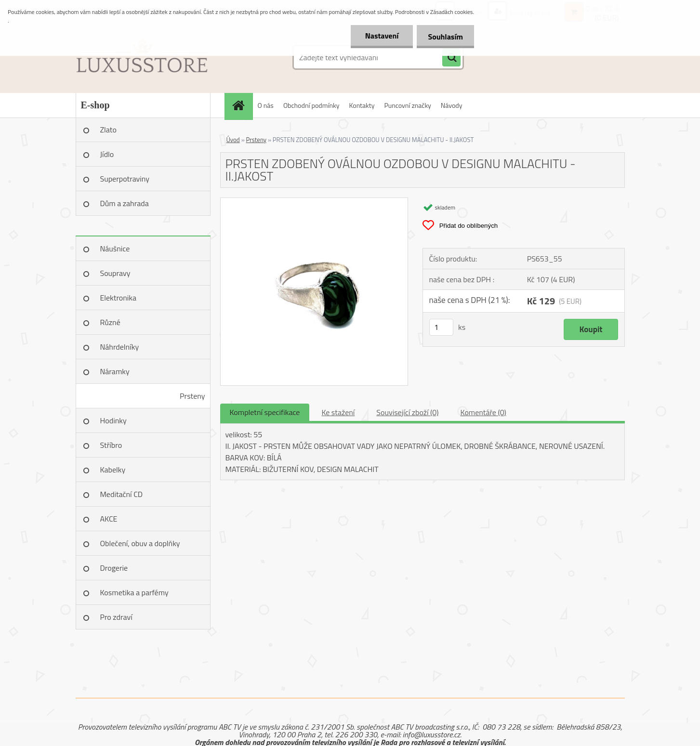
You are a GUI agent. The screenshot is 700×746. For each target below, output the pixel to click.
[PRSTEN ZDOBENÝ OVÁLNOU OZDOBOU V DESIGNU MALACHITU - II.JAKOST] (314, 202)
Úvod (233, 140)
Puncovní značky (407, 105)
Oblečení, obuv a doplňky (140, 543)
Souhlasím (444, 37)
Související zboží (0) (407, 412)
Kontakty (362, 105)
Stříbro (111, 445)
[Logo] (142, 57)
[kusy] (441, 327)
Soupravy (115, 273)
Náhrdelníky (120, 347)
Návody (452, 105)
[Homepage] (242, 105)
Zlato (108, 130)
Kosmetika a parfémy (134, 592)
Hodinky (113, 420)
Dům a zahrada (125, 203)
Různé (110, 322)
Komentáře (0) (483, 412)
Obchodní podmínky (311, 105)
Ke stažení (338, 412)
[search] (451, 58)
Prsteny (192, 396)
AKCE (109, 519)
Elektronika (118, 298)
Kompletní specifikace (265, 412)
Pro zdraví (116, 617)
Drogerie (114, 568)
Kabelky (113, 470)
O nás (266, 105)
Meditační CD (122, 494)
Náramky (115, 371)
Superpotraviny (125, 179)
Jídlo (107, 154)
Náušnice (115, 249)
